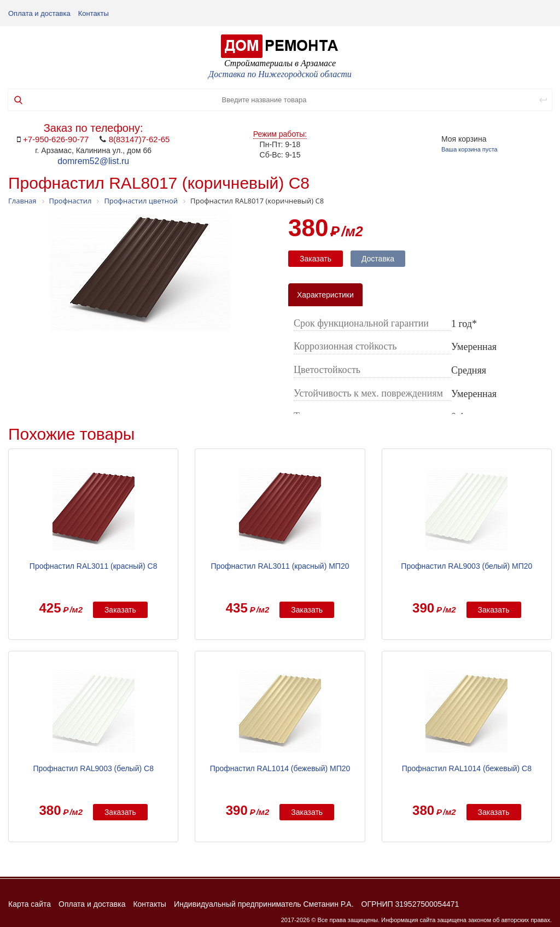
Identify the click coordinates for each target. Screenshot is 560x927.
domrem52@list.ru (93, 161)
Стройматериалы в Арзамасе (280, 63)
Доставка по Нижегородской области (280, 74)
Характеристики (325, 295)
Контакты (94, 13)
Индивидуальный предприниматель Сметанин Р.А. (264, 904)
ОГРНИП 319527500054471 (410, 904)
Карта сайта (30, 904)
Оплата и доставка (39, 13)
